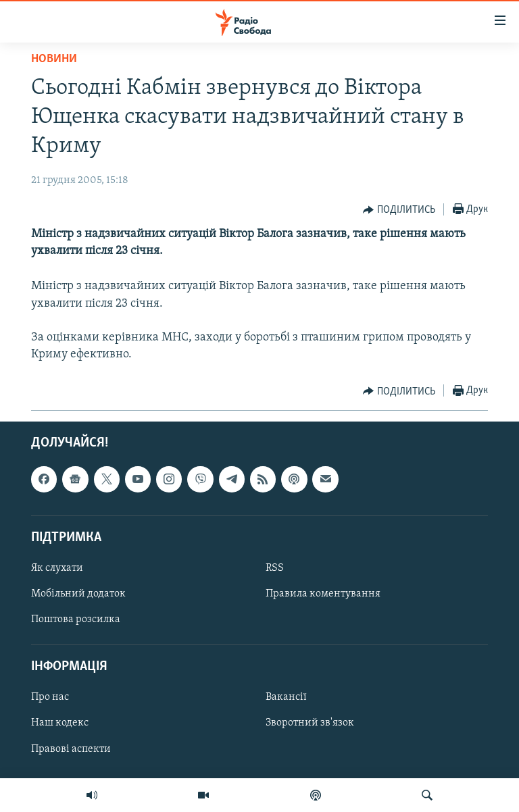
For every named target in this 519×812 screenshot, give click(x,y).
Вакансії (286, 698)
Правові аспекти (71, 749)
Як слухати (57, 568)
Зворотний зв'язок (310, 724)
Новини (54, 59)
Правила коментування (323, 594)
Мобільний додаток (78, 594)
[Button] (399, 210)
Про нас (50, 698)
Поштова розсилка (76, 619)
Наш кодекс (60, 724)
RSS (275, 568)
